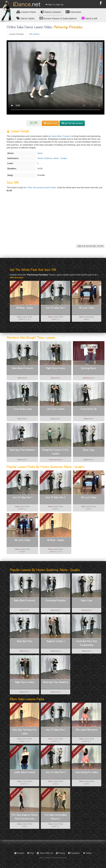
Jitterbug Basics (89, 368)
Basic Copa (89, 450)
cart (50, 123)
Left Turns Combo (55, 409)
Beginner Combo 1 (56, 641)
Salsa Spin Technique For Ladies (24, 732)
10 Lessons (15, 793)
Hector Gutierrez (45, 158)
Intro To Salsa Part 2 (55, 498)
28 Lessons (77, 286)
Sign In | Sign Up (54, 5)
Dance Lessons (51, 12)
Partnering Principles (56, 601)
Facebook (74, 853)
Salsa (40, 153)
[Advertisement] (55, 221)
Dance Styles (26, 18)
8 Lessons (45, 475)
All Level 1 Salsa (87, 308)
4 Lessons (15, 750)
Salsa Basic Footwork (61, 136)
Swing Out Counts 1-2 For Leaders (55, 452)
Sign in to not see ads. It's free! (90, 246)
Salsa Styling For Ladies (87, 772)
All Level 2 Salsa (22, 540)
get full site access (72, 123)
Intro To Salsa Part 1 (56, 308)
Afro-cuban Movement (87, 730)
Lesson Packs (26, 12)
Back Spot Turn (24, 641)
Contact (19, 853)
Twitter (87, 853)
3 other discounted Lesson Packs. (42, 187)
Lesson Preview (16, 34)
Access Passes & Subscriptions (58, 18)
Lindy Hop (53, 460)
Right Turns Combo (56, 368)
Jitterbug (86, 378)
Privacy (61, 853)
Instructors (73, 12)
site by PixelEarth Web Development (53, 858)
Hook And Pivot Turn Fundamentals (87, 643)
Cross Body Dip (89, 409)
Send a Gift (89, 18)
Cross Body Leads (22, 409)
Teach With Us (45, 853)
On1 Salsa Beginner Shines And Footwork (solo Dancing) (25, 817)
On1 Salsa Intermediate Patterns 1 (56, 817)
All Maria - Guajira (25, 308)
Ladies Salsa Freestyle (24, 772)
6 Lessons (77, 708)
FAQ (30, 853)
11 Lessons (46, 286)
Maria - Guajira (60, 158)
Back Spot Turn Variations (22, 450)
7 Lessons (15, 708)
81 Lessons (15, 286)
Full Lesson (34, 34)
